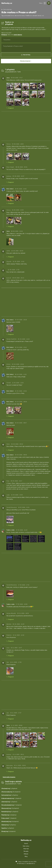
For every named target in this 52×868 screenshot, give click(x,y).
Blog (26, 856)
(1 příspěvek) (9, 789)
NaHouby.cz (7, 3)
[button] (45, 3)
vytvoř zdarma (18, 35)
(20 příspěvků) (11, 792)
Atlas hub (26, 849)
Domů (26, 843)
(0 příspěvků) (10, 812)
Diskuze (26, 854)
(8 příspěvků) (10, 822)
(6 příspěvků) (8, 831)
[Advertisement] (26, 126)
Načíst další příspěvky (9, 777)
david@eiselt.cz (31, 863)
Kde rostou (26, 846)
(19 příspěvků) (10, 808)
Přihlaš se (4, 35)
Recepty (26, 851)
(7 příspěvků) (11, 798)
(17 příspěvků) (12, 805)
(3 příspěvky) (9, 825)
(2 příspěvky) (10, 795)
